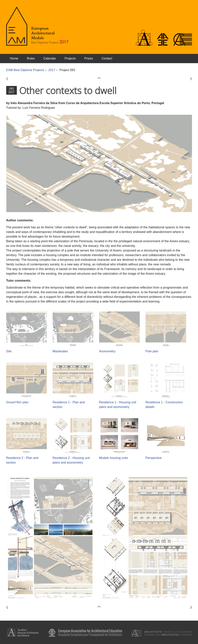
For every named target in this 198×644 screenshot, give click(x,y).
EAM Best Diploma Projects (25, 70)
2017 (52, 70)
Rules (31, 58)
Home (14, 58)
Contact (107, 58)
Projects (70, 58)
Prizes (89, 58)
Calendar (50, 58)
